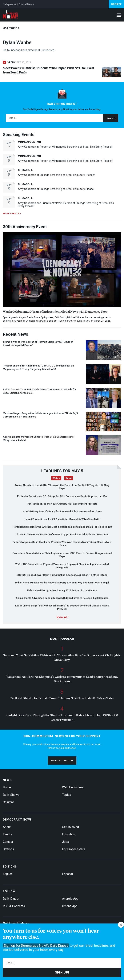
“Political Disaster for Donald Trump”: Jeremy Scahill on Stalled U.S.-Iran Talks (62, 698)
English (8, 874)
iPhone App (70, 906)
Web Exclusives (73, 787)
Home (7, 787)
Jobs (66, 842)
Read (69, 478)
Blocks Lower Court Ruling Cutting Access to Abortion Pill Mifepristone (62, 575)
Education (69, 834)
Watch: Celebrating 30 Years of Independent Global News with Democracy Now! (56, 311)
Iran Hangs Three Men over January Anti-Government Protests (62, 504)
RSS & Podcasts (14, 906)
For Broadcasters (74, 849)
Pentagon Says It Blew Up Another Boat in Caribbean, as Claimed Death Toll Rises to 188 (62, 527)
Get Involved (70, 827)
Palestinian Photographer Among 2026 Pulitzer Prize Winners (62, 590)
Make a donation (62, 760)
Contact (8, 842)
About (7, 827)
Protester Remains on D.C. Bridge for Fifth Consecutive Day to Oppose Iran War (62, 496)
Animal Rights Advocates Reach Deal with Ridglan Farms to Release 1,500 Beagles (62, 598)
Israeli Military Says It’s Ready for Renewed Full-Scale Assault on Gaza (62, 511)
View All (62, 617)
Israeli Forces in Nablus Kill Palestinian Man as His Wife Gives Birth (62, 519)
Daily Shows (11, 795)
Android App (70, 899)
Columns (9, 802)
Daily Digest (11, 899)
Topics (67, 795)
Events (7, 834)
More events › (12, 214)
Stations (8, 849)
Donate (116, 4)
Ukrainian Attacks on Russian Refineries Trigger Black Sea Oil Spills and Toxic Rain (62, 534)
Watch (56, 478)
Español (67, 874)
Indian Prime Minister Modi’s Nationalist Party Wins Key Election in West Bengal (62, 583)
